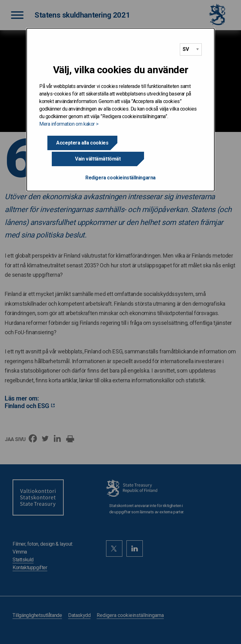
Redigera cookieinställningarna (120, 162)
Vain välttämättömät (159, 143)
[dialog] (120, 102)
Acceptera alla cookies (82, 143)
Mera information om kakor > (69, 124)
